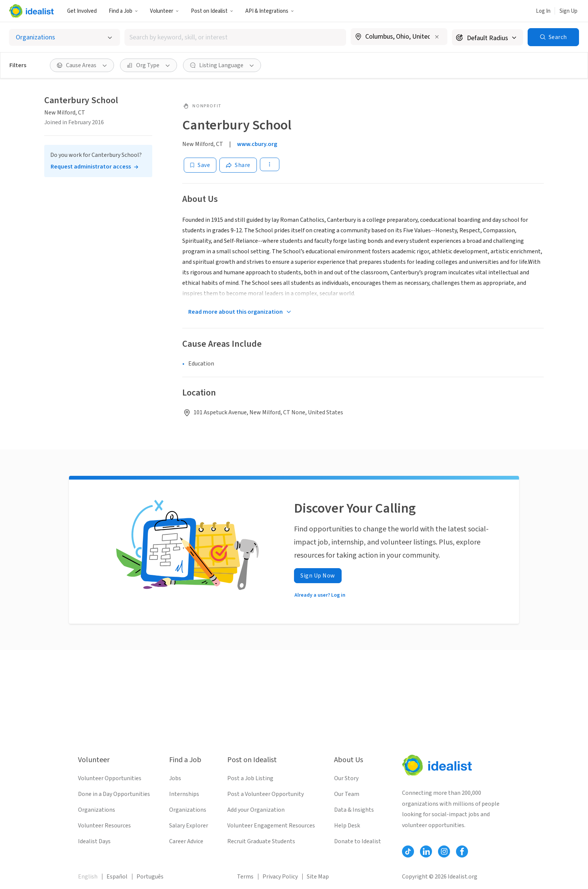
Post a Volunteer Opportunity (265, 794)
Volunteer (164, 11)
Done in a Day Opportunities (114, 794)
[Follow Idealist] (408, 851)
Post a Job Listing (250, 778)
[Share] (238, 165)
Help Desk (347, 826)
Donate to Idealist (358, 841)
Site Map (318, 877)
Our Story (346, 778)
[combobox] (235, 37)
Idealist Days (94, 841)
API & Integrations (270, 11)
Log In (543, 11)
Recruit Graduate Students (261, 841)
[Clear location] (437, 37)
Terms (245, 877)
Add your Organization (256, 810)
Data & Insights (354, 810)
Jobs (175, 778)
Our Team (347, 794)
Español (117, 877)
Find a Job (123, 11)
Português (150, 877)
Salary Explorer (189, 826)
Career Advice (186, 841)
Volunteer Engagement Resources (271, 826)
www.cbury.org (257, 144)
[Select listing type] (64, 37)
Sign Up (568, 11)
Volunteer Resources (104, 826)
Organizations (97, 810)
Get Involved (82, 11)
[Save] (200, 165)
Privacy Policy (280, 877)
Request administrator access (91, 167)
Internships (184, 794)
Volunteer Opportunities (110, 778)
